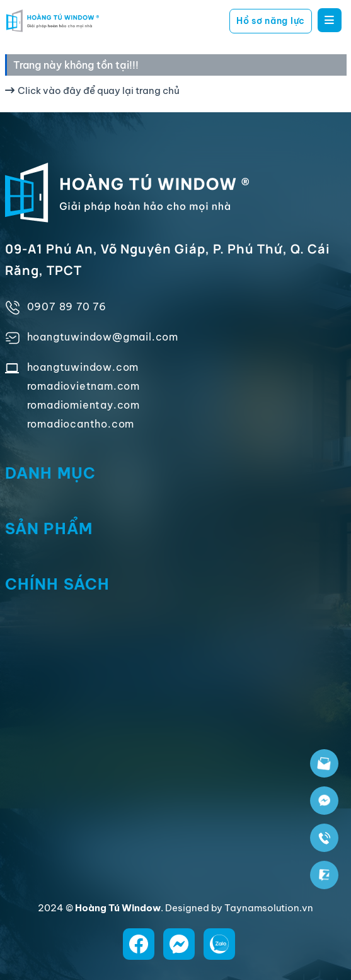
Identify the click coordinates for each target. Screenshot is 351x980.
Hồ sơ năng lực (271, 21)
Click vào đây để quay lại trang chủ (92, 90)
